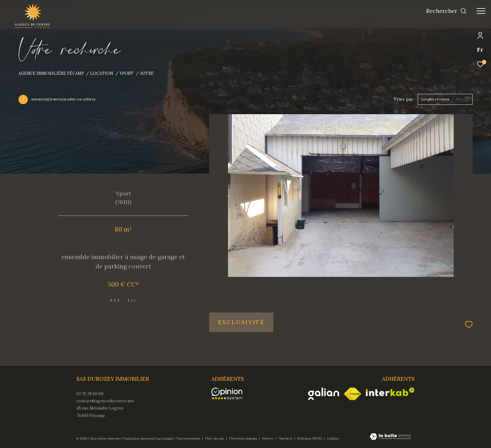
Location (102, 73)
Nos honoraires (189, 438)
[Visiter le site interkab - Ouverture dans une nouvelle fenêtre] (390, 392)
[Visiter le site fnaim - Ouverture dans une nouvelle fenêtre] (352, 394)
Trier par (403, 99)
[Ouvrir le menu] (481, 11)
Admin (268, 438)
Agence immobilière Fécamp (51, 73)
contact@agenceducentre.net (105, 401)
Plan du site (215, 438)
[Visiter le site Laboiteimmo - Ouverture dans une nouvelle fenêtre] (390, 437)
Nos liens (286, 438)
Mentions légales (244, 438)
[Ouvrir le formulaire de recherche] (447, 11)
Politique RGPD (310, 438)
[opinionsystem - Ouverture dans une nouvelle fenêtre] (230, 394)
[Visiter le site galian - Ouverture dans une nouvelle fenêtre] (324, 394)
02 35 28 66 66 (90, 394)
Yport (127, 73)
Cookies (333, 439)
